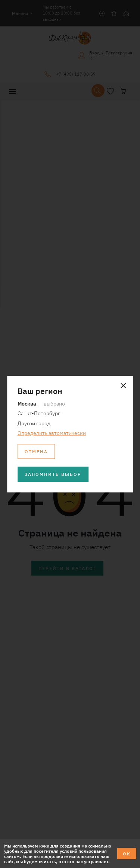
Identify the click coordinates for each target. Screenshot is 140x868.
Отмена (36, 451)
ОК (127, 853)
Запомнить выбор (53, 474)
